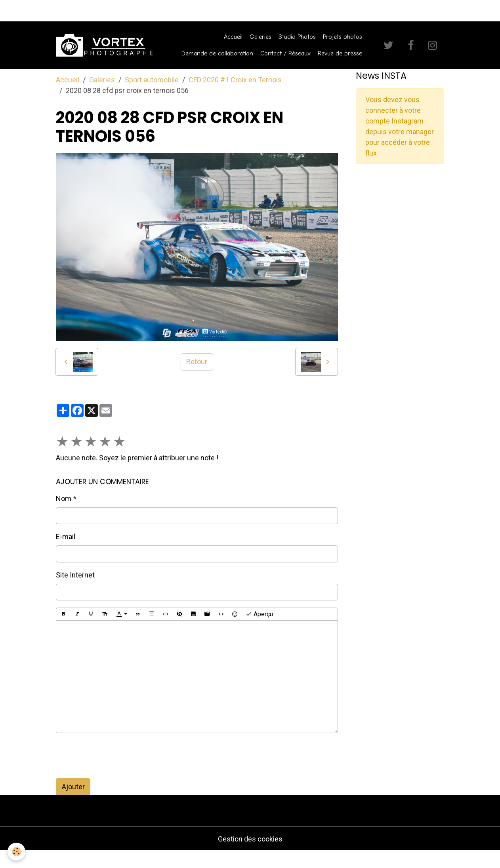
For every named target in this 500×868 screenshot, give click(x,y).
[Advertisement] (400, 224)
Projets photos (343, 37)
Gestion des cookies (250, 839)
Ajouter (73, 787)
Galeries (260, 37)
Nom (64, 499)
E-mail (66, 537)
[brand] (104, 45)
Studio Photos (297, 37)
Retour (197, 362)
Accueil (233, 37)
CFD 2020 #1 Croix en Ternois (235, 80)
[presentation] (116, 756)
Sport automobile (152, 80)
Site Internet (75, 575)
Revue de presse (340, 53)
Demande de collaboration (217, 53)
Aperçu (259, 614)
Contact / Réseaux (285, 53)
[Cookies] (17, 852)
